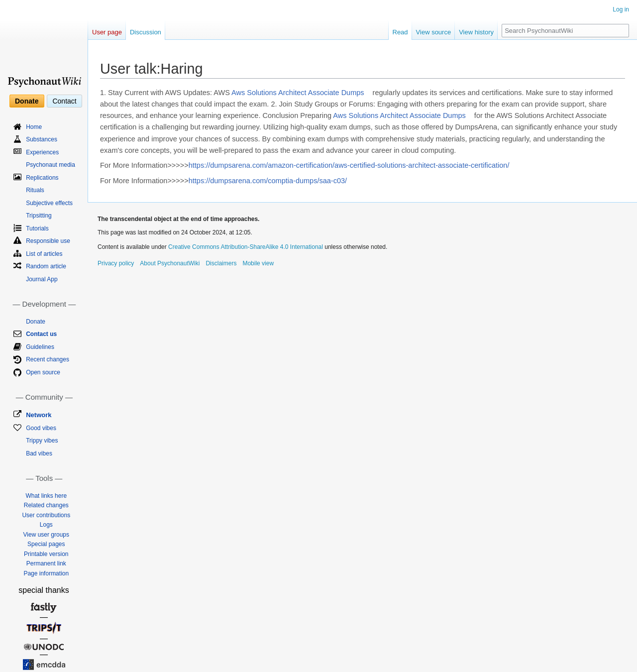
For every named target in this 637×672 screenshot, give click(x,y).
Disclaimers (221, 263)
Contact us (41, 334)
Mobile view (258, 263)
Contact (64, 101)
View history (476, 32)
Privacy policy (116, 263)
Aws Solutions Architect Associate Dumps (298, 93)
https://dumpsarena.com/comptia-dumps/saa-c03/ (268, 181)
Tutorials (37, 228)
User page (107, 32)
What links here (46, 496)
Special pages (46, 544)
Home (34, 127)
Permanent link (46, 563)
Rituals (35, 190)
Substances (42, 139)
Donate (27, 101)
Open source (43, 372)
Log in (621, 9)
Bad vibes (39, 453)
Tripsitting (39, 216)
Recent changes (48, 359)
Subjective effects (49, 203)
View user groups (47, 535)
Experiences (42, 152)
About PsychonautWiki (170, 263)
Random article (46, 266)
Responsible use (48, 241)
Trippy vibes (42, 441)
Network (39, 415)
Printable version (46, 554)
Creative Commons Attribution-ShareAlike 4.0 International (246, 247)
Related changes (46, 505)
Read (400, 32)
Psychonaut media (51, 165)
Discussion (146, 32)
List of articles (44, 254)
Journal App (42, 279)
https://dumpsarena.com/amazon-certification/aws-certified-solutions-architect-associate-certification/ (349, 165)
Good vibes (41, 428)
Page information (46, 573)
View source (434, 32)
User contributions (46, 515)
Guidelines (40, 347)
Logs (46, 525)
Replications (42, 178)
